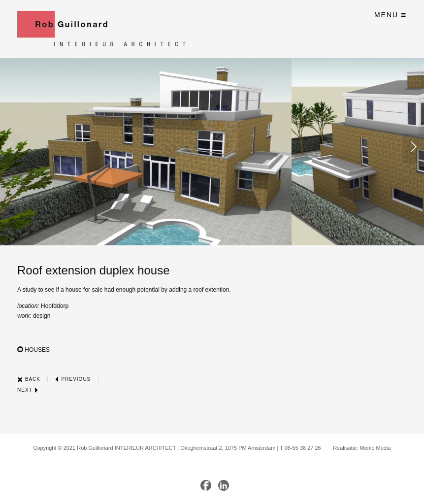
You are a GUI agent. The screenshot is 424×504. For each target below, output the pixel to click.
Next (28, 390)
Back (29, 379)
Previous (73, 379)
